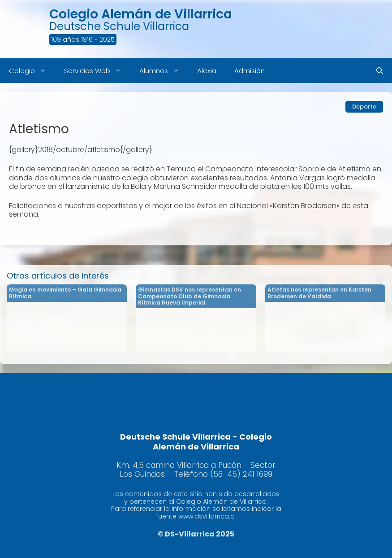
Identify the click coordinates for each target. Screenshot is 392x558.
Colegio (32, 71)
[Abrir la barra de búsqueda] (380, 71)
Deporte (364, 107)
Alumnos (164, 71)
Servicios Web (97, 71)
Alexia (207, 71)
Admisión (250, 71)
